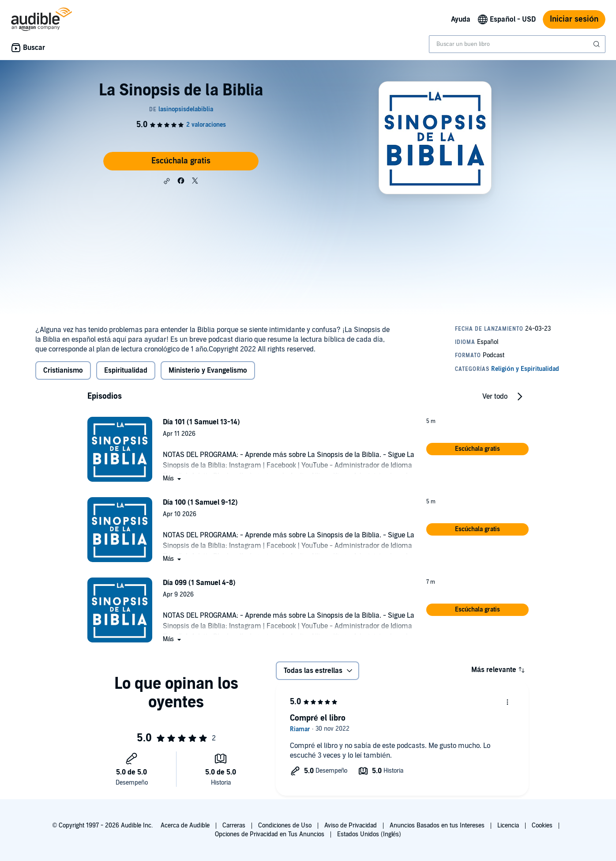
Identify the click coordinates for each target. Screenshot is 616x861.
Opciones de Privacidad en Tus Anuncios (270, 834)
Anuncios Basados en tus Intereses (437, 825)
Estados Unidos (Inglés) (369, 834)
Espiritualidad (126, 370)
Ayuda (461, 19)
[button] (167, 181)
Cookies (542, 825)
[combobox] (517, 44)
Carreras (234, 825)
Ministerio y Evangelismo (208, 370)
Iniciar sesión (574, 19)
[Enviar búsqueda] (597, 44)
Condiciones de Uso (285, 825)
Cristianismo (63, 370)
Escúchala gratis (181, 161)
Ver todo (495, 397)
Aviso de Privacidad (351, 825)
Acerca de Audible (185, 825)
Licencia (508, 825)
